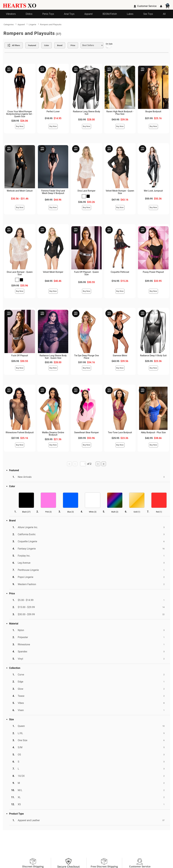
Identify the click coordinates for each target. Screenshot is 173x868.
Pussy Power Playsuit (153, 272)
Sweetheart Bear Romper (86, 433)
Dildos (29, 14)
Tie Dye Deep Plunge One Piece (86, 357)
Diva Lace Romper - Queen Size (20, 273)
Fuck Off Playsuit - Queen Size (86, 273)
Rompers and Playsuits (51, 24)
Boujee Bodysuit (153, 112)
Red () (159, 512)
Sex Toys (148, 14)
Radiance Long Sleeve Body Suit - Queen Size (53, 357)
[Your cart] (167, 6)
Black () (26, 512)
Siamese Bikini (120, 356)
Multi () (115, 512)
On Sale (109, 45)
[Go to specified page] (83, 464)
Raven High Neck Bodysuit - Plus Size (120, 113)
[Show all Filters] (14, 45)
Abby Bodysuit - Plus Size (153, 433)
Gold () (137, 512)
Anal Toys (69, 14)
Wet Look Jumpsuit (153, 191)
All (164, 14)
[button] (84, 196)
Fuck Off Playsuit (20, 356)
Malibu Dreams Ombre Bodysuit (53, 434)
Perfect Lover (53, 112)
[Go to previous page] (75, 464)
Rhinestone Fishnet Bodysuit (20, 433)
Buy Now (20, 126)
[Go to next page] (98, 464)
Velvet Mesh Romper (53, 272)
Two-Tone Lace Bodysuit (120, 433)
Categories (9, 24)
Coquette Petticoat (120, 272)
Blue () (70, 512)
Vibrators (11, 14)
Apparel (89, 14)
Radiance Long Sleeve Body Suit (87, 113)
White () (93, 512)
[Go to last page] (104, 464)
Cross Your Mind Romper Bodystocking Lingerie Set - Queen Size (20, 114)
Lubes (130, 14)
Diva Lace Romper (87, 191)
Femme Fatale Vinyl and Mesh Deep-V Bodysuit (53, 192)
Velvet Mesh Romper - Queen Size (120, 192)
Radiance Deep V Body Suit (153, 356)
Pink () (48, 512)
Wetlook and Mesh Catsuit (20, 191)
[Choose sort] (92, 45)
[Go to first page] (69, 464)
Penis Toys (48, 14)
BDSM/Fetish (110, 14)
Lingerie (32, 24)
